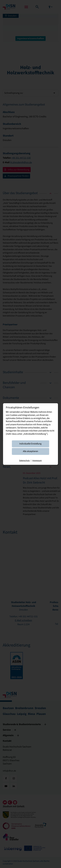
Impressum (37, 460)
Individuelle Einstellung (30, 444)
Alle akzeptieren (31, 451)
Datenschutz (24, 460)
